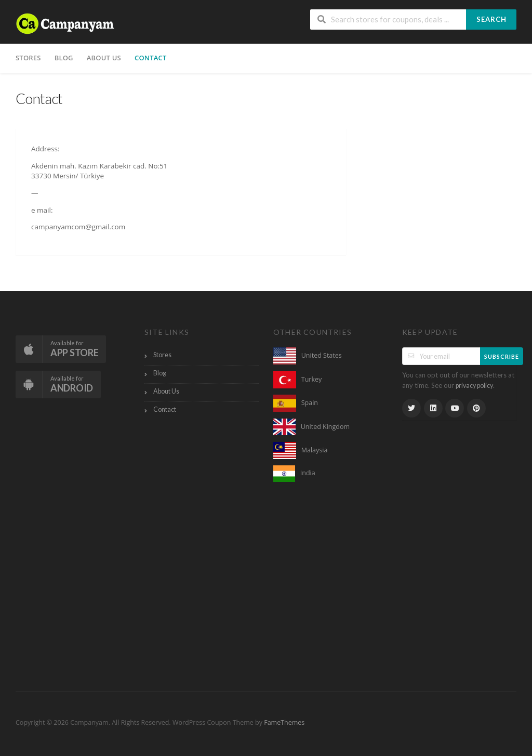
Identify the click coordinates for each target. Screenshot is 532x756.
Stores (28, 58)
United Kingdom (325, 426)
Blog (64, 58)
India (308, 473)
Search (491, 19)
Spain (310, 403)
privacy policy (474, 386)
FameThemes (284, 722)
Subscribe (502, 356)
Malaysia (315, 450)
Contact (151, 58)
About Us (104, 58)
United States (322, 355)
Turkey (312, 379)
